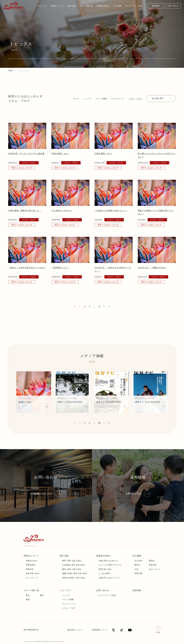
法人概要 (137, 556)
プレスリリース (118, 99)
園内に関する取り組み (72, 569)
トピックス (42, 6)
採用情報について (100, 630)
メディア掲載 (101, 99)
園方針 (138, 565)
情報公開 (139, 573)
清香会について (31, 556)
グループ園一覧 (31, 590)
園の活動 (64, 556)
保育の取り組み (33, 573)
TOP (10, 71)
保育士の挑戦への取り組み (74, 578)
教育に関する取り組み (72, 561)
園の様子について (75, 630)
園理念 (152, 561)
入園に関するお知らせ (108, 561)
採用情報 (156, 6)
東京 (28, 595)
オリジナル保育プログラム (110, 565)
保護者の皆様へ (104, 556)
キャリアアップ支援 (107, 595)
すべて (76, 99)
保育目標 (153, 565)
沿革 (137, 569)
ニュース (87, 99)
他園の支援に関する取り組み (75, 573)
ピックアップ (32, 578)
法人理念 (139, 561)
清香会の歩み (32, 561)
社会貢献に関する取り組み (74, 565)
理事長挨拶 (31, 565)
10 (99, 423)
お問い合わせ (173, 6)
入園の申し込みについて (109, 578)
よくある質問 (104, 573)
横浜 (42, 595)
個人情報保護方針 (31, 630)
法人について (155, 569)
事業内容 (30, 569)
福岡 (28, 600)
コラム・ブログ (135, 99)
